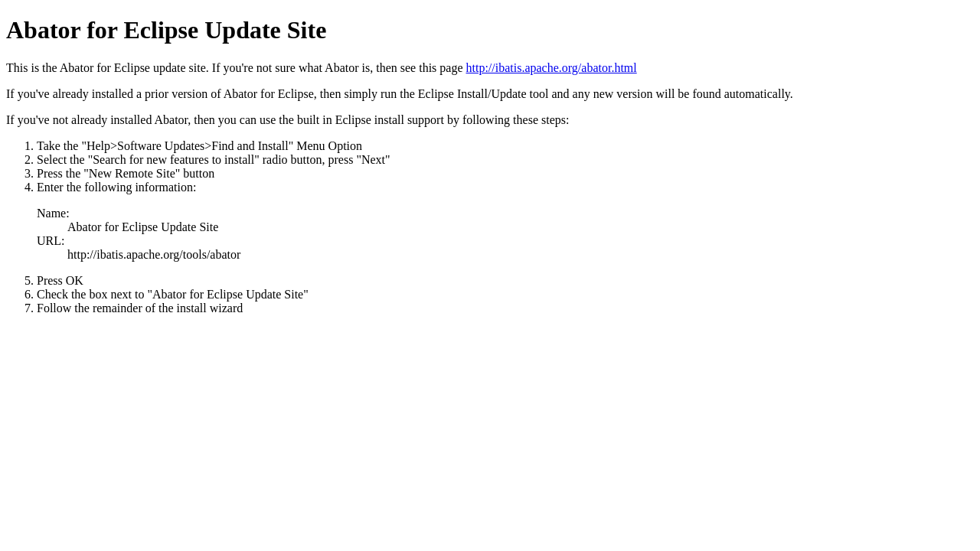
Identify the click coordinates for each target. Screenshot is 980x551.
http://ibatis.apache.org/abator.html (552, 68)
